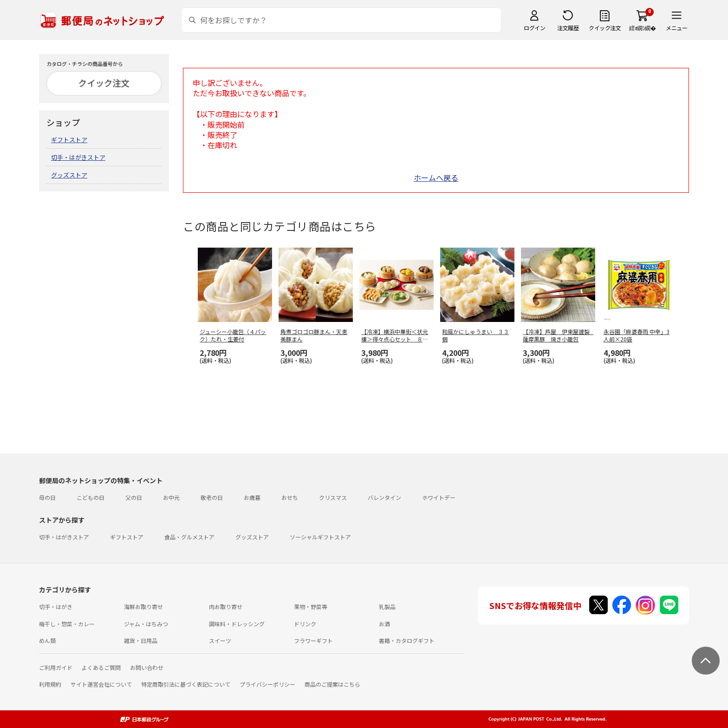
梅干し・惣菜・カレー (67, 624)
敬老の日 (212, 497)
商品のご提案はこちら (332, 684)
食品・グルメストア (189, 537)
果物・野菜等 (311, 607)
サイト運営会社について (101, 684)
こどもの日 (91, 497)
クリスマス (333, 497)
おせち (290, 497)
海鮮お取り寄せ (143, 607)
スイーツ (220, 640)
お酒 (384, 624)
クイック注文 (605, 28)
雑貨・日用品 (141, 640)
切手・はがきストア (78, 157)
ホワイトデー (439, 497)
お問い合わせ (147, 667)
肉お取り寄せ (226, 607)
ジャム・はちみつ (146, 624)
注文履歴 (568, 28)
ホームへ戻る (436, 177)
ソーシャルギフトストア (320, 537)
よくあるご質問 (101, 667)
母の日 (47, 497)
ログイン (534, 28)
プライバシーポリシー (267, 684)
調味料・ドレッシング (237, 624)
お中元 (171, 497)
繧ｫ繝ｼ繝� (642, 28)
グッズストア (69, 175)
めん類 (47, 640)
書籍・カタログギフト (407, 640)
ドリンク (305, 624)
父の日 (134, 497)
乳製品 (387, 607)
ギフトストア (69, 140)
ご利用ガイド (56, 667)
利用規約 (50, 684)
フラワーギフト (313, 640)
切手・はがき (56, 607)
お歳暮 (252, 497)
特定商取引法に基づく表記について (186, 684)
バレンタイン (384, 497)
